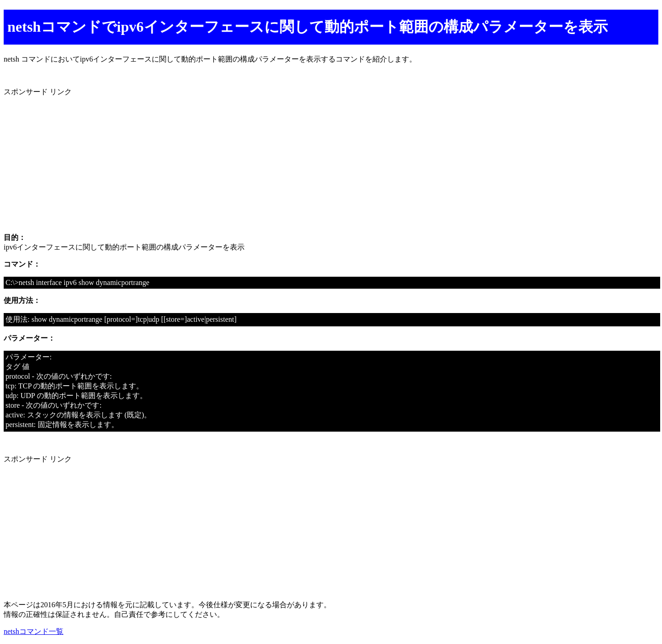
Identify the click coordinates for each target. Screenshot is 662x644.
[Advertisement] (280, 161)
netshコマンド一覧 (34, 631)
